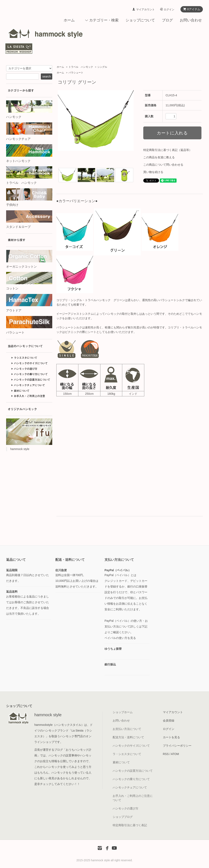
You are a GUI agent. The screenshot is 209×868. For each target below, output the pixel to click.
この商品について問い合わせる (163, 165)
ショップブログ (123, 817)
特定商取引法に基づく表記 (130, 825)
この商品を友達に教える (159, 157)
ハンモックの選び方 (126, 808)
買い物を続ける (153, 172)
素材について (121, 762)
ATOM (175, 754)
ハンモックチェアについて (130, 787)
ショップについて (140, 20)
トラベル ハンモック (81, 67)
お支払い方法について (127, 729)
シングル (102, 67)
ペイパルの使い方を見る (120, 638)
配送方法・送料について (128, 737)
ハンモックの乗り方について (131, 779)
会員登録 (169, 721)
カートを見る (171, 737)
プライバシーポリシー (177, 746)
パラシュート (76, 73)
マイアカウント (145, 9)
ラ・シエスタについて (127, 754)
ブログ (167, 20)
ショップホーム (123, 712)
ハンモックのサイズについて (131, 746)
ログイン (169, 9)
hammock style (20, 449)
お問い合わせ (191, 20)
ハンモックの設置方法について (133, 771)
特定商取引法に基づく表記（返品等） (168, 150)
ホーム (69, 20)
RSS (166, 754)
